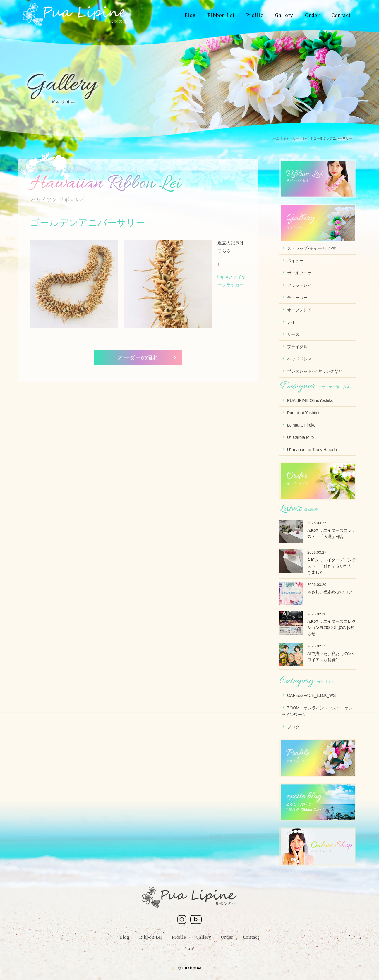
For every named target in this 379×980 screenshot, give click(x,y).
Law (189, 949)
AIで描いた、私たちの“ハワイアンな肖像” (330, 657)
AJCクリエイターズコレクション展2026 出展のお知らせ (332, 627)
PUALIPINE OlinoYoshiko (310, 400)
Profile (179, 937)
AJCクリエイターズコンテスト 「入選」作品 (332, 533)
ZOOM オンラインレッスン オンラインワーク (317, 711)
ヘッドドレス (299, 359)
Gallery (203, 937)
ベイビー (295, 261)
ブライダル (297, 347)
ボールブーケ (299, 273)
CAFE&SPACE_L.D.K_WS (311, 695)
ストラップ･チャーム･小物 (312, 248)
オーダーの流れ (138, 357)
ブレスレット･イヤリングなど (315, 371)
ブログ (293, 727)
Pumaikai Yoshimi (303, 413)
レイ (291, 322)
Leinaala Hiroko (301, 425)
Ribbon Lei (151, 937)
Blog (125, 937)
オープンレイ (299, 310)
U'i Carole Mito (300, 437)
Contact (251, 937)
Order (227, 937)
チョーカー (297, 298)
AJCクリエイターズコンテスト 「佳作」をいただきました (332, 566)
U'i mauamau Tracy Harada (312, 450)
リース (293, 334)
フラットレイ (299, 285)
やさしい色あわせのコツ (330, 592)
